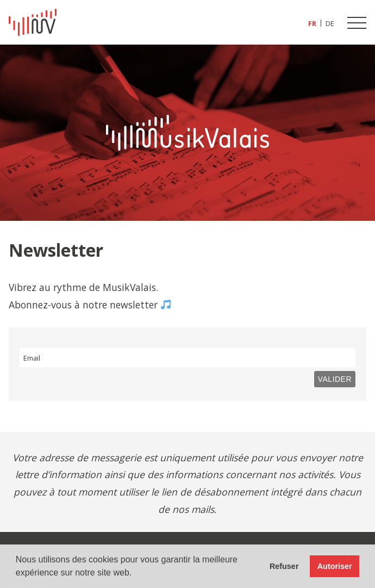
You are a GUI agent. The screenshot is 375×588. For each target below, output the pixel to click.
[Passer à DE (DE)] (330, 23)
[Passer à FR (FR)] (312, 23)
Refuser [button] (284, 566)
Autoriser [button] (335, 566)
